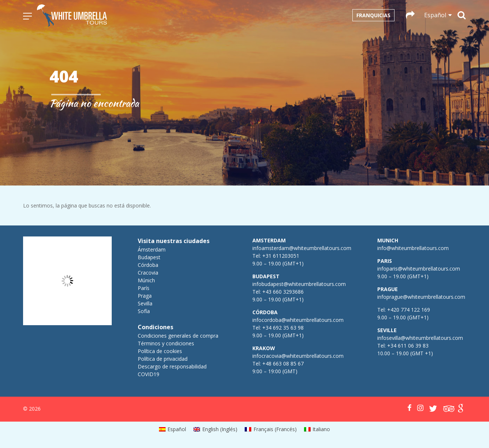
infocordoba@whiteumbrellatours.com (298, 320)
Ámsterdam (152, 249)
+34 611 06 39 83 (408, 346)
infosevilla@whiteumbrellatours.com (420, 338)
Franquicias (373, 15)
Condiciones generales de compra (178, 336)
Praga (145, 296)
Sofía (144, 311)
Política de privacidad (163, 359)
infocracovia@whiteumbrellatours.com (298, 356)
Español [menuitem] (177, 429)
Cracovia (148, 273)
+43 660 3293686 (283, 292)
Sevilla (145, 303)
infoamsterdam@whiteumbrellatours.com (302, 248)
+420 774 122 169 (408, 310)
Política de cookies (160, 351)
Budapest (149, 257)
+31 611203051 (281, 256)
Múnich (146, 280)
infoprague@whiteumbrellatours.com (421, 297)
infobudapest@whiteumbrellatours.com (299, 284)
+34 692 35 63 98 (283, 328)
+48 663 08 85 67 (283, 363)
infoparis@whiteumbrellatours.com (419, 269)
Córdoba (148, 265)
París (144, 288)
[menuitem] (173, 429)
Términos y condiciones (166, 343)
